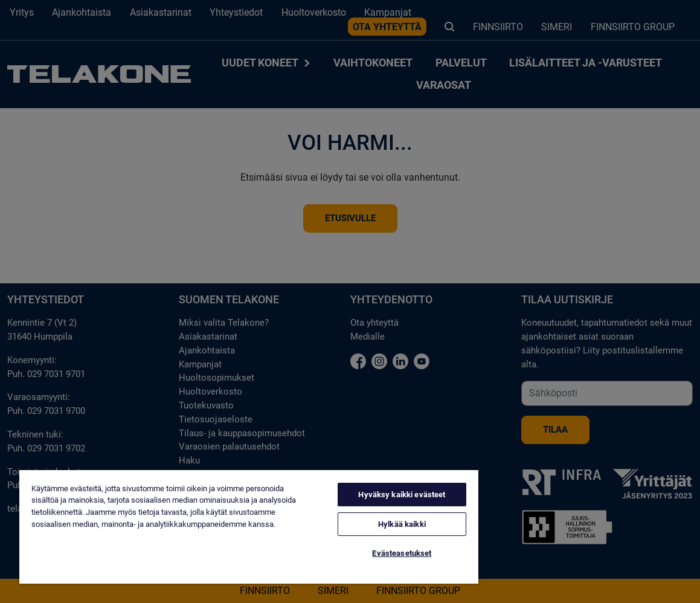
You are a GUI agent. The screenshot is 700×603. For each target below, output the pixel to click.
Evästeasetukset (402, 553)
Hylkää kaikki (402, 524)
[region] (249, 527)
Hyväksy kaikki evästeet (402, 495)
